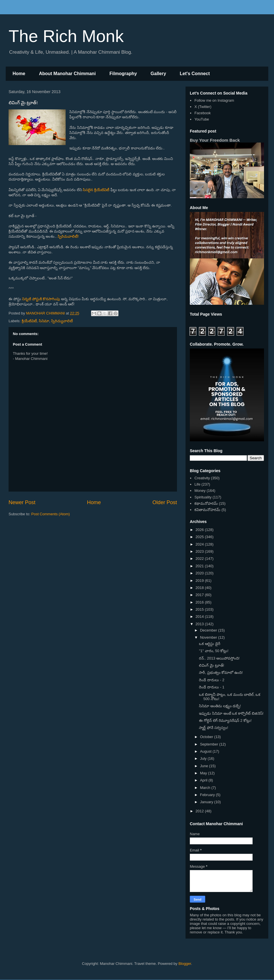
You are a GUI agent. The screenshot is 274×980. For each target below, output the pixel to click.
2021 (200, 566)
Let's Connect (195, 74)
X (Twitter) (203, 107)
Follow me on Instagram (214, 100)
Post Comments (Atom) (51, 514)
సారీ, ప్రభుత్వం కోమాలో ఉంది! (221, 673)
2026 (200, 530)
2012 (200, 811)
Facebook (203, 113)
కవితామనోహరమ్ (207, 510)
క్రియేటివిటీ (29, 321)
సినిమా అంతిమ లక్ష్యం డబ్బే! (220, 706)
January (207, 802)
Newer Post (22, 502)
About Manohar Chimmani (67, 74)
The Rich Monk (66, 36)
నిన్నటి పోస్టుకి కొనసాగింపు (41, 299)
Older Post (165, 502)
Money (200, 491)
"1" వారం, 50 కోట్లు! (214, 651)
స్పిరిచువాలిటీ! (68, 236)
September (210, 744)
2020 (200, 573)
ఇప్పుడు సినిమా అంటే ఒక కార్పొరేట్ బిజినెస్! (231, 713)
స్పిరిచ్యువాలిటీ (62, 321)
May (204, 773)
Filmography (123, 74)
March (206, 788)
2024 (200, 544)
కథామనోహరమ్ (206, 503)
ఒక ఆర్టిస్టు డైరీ (209, 644)
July (204, 758)
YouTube (202, 119)
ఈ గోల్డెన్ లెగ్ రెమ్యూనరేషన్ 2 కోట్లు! (225, 721)
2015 (200, 609)
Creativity (202, 478)
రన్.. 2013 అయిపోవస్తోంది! (219, 658)
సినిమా (44, 321)
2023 (200, 551)
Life (197, 484)
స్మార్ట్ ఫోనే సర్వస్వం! (213, 728)
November (209, 637)
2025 (200, 537)
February (208, 795)
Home (19, 74)
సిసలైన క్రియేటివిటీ (96, 190)
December (209, 630)
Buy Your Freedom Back (215, 140)
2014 (200, 617)
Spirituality (203, 497)
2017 (200, 595)
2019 (200, 581)
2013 (200, 624)
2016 (200, 602)
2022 (200, 559)
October (207, 737)
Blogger (185, 964)
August (206, 751)
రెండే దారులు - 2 (211, 680)
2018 (200, 588)
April (204, 780)
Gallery (158, 74)
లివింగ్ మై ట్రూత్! (211, 665)
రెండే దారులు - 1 (211, 687)
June (205, 766)
